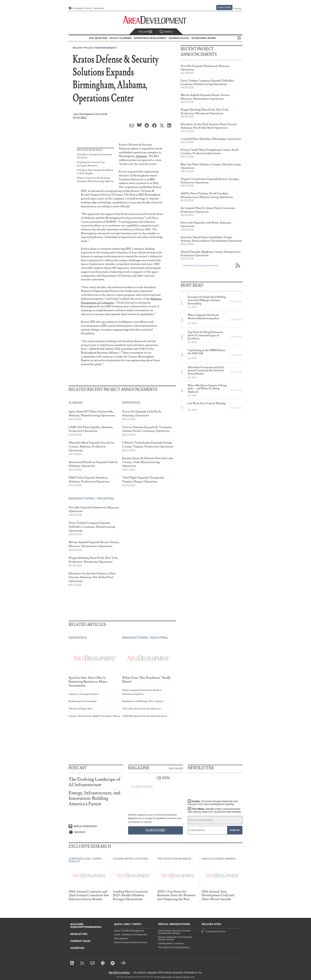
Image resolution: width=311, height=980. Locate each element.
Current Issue (80, 941)
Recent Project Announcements (95, 48)
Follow (145, 32)
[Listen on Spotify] (96, 832)
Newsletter (79, 934)
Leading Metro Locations (171, 943)
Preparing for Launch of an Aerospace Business (91, 164)
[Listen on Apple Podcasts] (96, 826)
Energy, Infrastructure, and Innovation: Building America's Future (94, 798)
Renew (238, 8)
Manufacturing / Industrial (92, 498)
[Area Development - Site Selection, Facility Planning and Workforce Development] (156, 20)
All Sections (239, 38)
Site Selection (121, 938)
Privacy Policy (166, 977)
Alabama (141, 156)
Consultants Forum (81, 8)
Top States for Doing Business (174, 947)
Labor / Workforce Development (131, 935)
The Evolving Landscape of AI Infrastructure (94, 782)
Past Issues (176, 768)
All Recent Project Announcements (201, 265)
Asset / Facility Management (129, 931)
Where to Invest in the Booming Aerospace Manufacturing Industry (95, 180)
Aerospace (131, 403)
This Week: (214, 810)
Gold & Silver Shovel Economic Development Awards (174, 932)
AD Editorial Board (204, 38)
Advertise (99, 8)
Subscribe (224, 7)
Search (166, 32)
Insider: (213, 803)
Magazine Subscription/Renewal (86, 926)
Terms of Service (183, 977)
